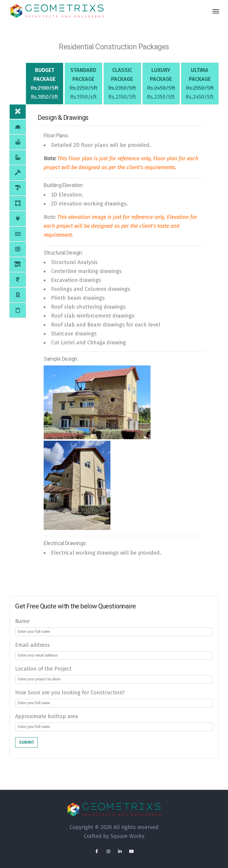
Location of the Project (43, 678)
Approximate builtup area (47, 726)
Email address (33, 654)
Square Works (128, 836)
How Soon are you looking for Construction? (70, 702)
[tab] (45, 88)
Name (22, 630)
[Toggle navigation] (216, 11)
